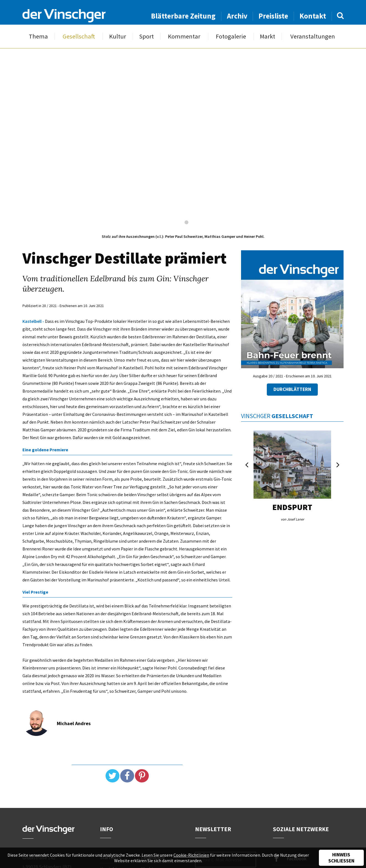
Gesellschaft (79, 36)
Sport (146, 36)
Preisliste (273, 16)
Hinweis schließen (341, 858)
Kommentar (184, 36)
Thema (38, 36)
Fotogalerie (231, 36)
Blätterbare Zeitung (183, 16)
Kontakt (313, 16)
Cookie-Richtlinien (191, 855)
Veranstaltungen (313, 36)
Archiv (237, 16)
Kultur (118, 36)
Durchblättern (292, 389)
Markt (268, 36)
